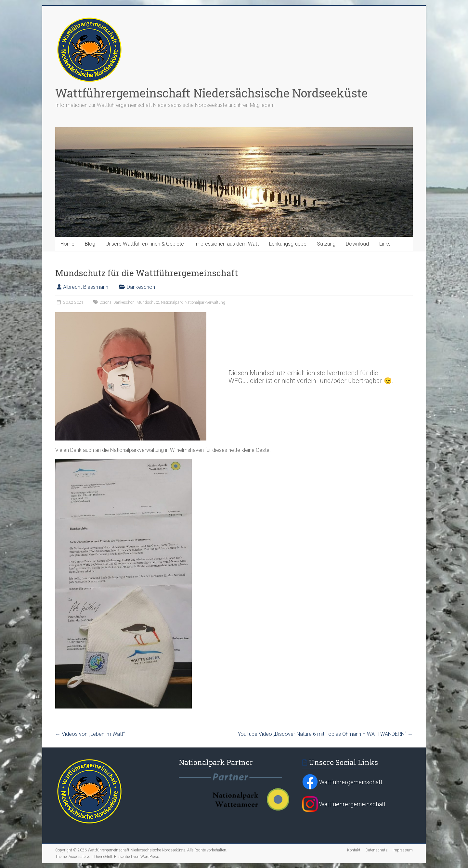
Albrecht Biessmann (86, 287)
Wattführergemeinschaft (342, 782)
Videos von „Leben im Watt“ (90, 734)
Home (67, 244)
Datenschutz (377, 850)
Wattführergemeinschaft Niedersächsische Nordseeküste (211, 93)
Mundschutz (148, 302)
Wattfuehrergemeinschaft (344, 804)
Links (385, 244)
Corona (105, 302)
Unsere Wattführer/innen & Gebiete (145, 244)
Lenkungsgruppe (288, 244)
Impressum (403, 850)
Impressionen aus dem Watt (227, 244)
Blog (90, 244)
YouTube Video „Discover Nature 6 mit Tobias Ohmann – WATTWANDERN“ (325, 734)
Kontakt (354, 850)
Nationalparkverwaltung (205, 302)
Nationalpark (172, 302)
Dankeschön (141, 287)
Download (357, 244)
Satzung (326, 244)
